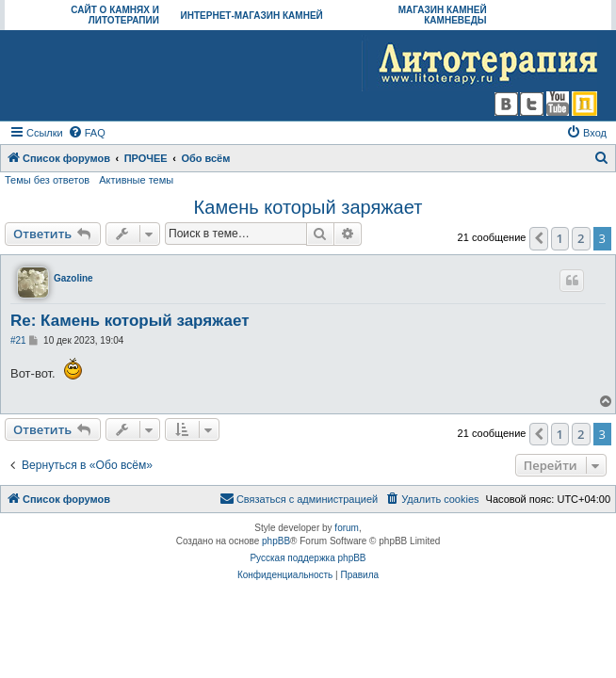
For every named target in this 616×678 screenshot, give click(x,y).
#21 (18, 340)
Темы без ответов (47, 180)
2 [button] (581, 238)
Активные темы (136, 180)
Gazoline (73, 278)
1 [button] (560, 238)
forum (347, 528)
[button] (539, 238)
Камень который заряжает (308, 207)
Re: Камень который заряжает (130, 321)
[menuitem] (87, 133)
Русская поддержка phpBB (308, 558)
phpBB (276, 541)
